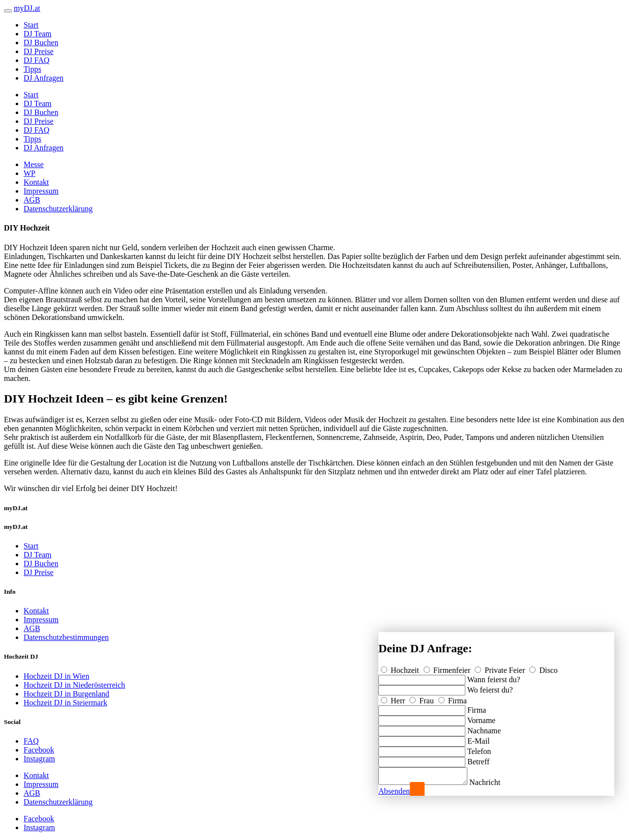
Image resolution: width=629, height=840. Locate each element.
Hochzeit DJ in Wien (57, 676)
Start (31, 25)
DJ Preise (39, 51)
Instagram (39, 759)
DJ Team (38, 34)
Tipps (32, 69)
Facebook (39, 750)
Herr (394, 698)
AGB (32, 200)
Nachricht (495, 782)
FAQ (31, 741)
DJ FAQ (37, 60)
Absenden (394, 791)
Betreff (478, 759)
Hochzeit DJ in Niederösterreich (74, 685)
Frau (422, 698)
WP (29, 173)
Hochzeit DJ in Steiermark (65, 703)
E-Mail (478, 738)
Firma (453, 698)
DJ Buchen (41, 43)
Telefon (479, 748)
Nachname (484, 728)
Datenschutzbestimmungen (66, 637)
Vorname (481, 717)
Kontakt (36, 182)
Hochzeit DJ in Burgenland (66, 694)
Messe (34, 164)
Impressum (41, 191)
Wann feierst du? (494, 677)
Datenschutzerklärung (58, 209)
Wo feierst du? (490, 687)
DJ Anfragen (43, 78)
